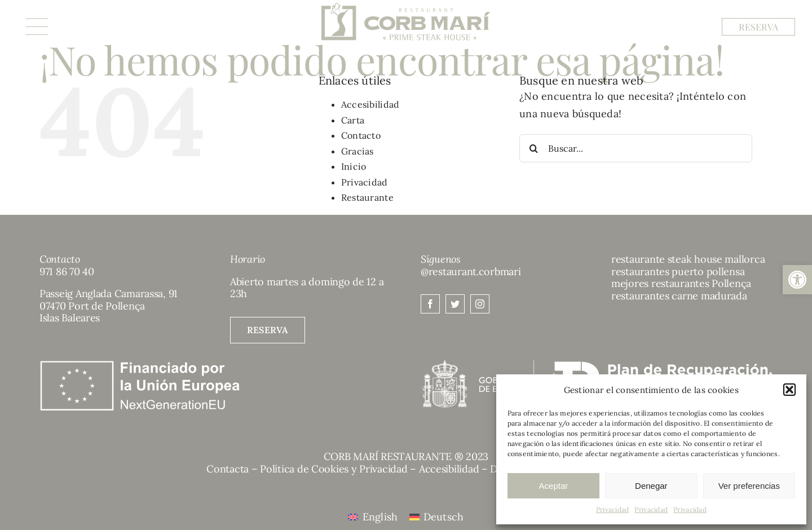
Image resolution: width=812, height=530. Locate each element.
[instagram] (480, 304)
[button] (797, 280)
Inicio (354, 166)
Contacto (361, 135)
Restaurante (367, 197)
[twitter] (455, 304)
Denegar (651, 486)
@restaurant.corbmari (471, 271)
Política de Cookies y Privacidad (334, 469)
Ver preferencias (749, 486)
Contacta (228, 469)
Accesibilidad (370, 104)
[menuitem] (373, 517)
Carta (353, 120)
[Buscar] (533, 148)
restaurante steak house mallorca (688, 259)
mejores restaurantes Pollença (681, 283)
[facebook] (430, 304)
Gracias (358, 151)
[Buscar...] (636, 148)
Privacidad (613, 509)
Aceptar (554, 486)
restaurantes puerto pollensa (678, 271)
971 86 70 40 (67, 271)
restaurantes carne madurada (679, 296)
